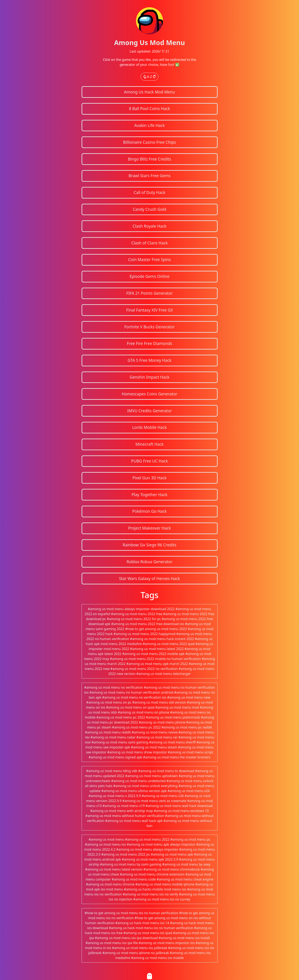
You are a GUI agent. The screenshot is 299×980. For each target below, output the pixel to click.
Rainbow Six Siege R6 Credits (149, 545)
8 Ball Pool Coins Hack (149, 109)
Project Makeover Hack (149, 528)
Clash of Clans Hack (149, 243)
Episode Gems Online (149, 276)
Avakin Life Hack (150, 125)
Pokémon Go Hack (149, 511)
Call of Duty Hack (150, 192)
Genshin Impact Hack (149, 377)
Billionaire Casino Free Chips (149, 142)
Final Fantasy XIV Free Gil (149, 310)
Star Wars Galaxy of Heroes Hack (149, 578)
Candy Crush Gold (149, 209)
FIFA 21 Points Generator (149, 293)
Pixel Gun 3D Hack (149, 478)
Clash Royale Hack (150, 226)
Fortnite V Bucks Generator (150, 327)
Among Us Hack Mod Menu (149, 92)
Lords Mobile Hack (149, 427)
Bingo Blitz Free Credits (149, 159)
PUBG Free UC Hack (150, 461)
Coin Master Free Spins (149, 259)
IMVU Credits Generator (149, 411)
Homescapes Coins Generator (149, 394)
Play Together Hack (150, 495)
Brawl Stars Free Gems (149, 176)
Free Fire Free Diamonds (150, 343)
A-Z (150, 77)
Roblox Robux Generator (149, 562)
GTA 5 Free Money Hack (149, 360)
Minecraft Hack (149, 444)
